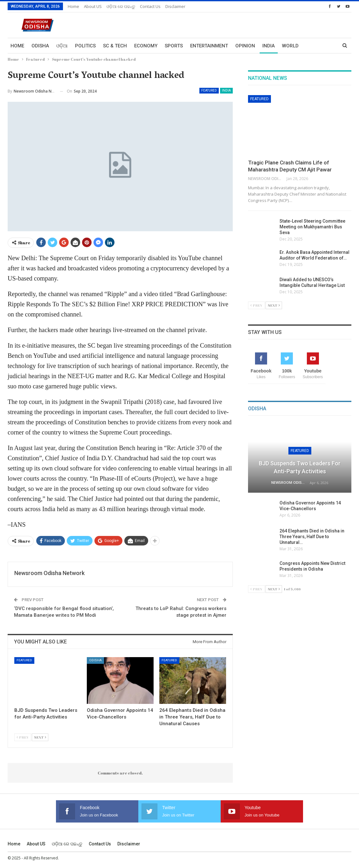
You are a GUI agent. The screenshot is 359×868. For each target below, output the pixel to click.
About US (93, 6)
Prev (23, 737)
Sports (174, 46)
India (269, 46)
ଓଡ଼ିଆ (62, 46)
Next (40, 737)
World (290, 46)
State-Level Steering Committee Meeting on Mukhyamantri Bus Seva (312, 227)
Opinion (245, 46)
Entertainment (209, 46)
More (313, 46)
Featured (209, 90)
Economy (146, 46)
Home (73, 6)
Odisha (40, 46)
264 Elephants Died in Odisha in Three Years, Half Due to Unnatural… (312, 537)
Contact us (150, 6)
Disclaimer (175, 6)
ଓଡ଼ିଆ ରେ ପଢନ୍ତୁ (121, 6)
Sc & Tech (115, 46)
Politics (85, 46)
